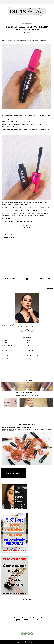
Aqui (4, 221)
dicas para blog (9, 345)
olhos (30, 23)
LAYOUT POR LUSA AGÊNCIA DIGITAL (27, 643)
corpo (29, 343)
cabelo (6, 343)
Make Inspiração (9, 350)
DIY (28, 345)
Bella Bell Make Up (36, 214)
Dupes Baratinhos (10, 348)
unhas (29, 358)
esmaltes (30, 348)
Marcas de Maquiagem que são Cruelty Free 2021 (17, 427)
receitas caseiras (33, 356)
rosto (6, 358)
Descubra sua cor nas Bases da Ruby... (27, 393)
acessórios (8, 340)
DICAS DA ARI (27, 641)
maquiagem (25, 23)
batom (29, 340)
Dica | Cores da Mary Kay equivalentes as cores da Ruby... (27, 409)
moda (6, 353)
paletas (6, 356)
